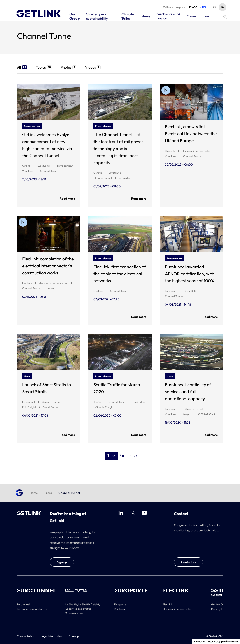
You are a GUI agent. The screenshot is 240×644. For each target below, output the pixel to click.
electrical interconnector (196, 151)
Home (34, 493)
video (51, 288)
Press (48, 493)
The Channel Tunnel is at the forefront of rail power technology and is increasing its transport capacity (118, 148)
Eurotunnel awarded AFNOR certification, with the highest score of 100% (190, 274)
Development (65, 166)
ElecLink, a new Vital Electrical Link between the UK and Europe (191, 134)
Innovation (125, 178)
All (22, 67)
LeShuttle (139, 402)
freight (187, 414)
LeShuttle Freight (103, 407)
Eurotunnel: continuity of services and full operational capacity (188, 392)
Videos (93, 67)
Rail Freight (29, 407)
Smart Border (51, 407)
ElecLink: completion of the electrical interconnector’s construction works (48, 266)
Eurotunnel (44, 166)
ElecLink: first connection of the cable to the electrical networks (120, 274)
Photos (68, 67)
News (27, 376)
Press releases (32, 126)
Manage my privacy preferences (216, 641)
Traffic (97, 402)
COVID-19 (191, 291)
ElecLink (170, 151)
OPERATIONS (207, 414)
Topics (44, 67)
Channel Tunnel (49, 171)
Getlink (26, 166)
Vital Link (28, 171)
